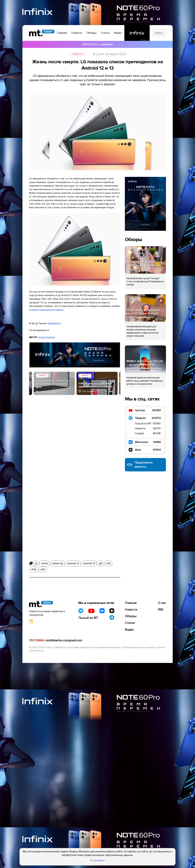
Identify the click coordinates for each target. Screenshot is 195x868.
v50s (34, 569)
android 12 (73, 563)
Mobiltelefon (54, 323)
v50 (108, 563)
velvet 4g (58, 563)
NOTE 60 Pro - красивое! (97, 44)
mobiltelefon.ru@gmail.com (64, 640)
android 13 (89, 563)
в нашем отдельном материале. (46, 310)
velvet (45, 563)
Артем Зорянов (47, 337)
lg (36, 563)
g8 (101, 563)
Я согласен (97, 860)
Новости (77, 54)
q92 (43, 569)
